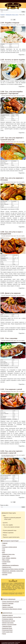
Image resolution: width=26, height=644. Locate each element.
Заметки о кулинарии (8, 607)
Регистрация (22, 1)
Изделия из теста (7, 567)
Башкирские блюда (7, 628)
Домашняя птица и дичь (11, 25)
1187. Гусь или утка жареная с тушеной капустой (12, 139)
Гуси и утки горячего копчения (8, 456)
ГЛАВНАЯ (5, 543)
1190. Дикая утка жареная (10, 293)
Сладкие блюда (6, 562)
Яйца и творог (6, 560)
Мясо (4, 553)
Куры (4, 516)
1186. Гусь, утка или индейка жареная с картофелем (11, 93)
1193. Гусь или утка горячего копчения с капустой (11, 452)
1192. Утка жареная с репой (11, 389)
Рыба (4, 551)
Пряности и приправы (8, 603)
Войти (15, 1)
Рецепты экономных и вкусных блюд (12, 617)
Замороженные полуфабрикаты (10, 565)
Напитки (4, 564)
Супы (4, 549)
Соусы (4, 545)
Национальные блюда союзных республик (13, 569)
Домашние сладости (8, 615)
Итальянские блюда (7, 630)
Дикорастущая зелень (8, 623)
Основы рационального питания (11, 602)
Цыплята (5, 523)
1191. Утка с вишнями (9, 338)
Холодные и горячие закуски (10, 547)
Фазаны (5, 535)
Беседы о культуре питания (9, 625)
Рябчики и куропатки (8, 533)
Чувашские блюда (7, 626)
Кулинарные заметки (8, 619)
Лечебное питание (7, 573)
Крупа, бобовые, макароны (9, 558)
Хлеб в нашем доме (7, 632)
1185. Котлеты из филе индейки (13, 60)
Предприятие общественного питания (12, 609)
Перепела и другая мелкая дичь (11, 537)
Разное (4, 634)
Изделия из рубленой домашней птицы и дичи (12, 518)
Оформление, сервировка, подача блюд (13, 571)
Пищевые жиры (6, 605)
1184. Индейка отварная (10, 23)
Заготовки (5, 575)
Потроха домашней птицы (10, 530)
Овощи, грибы (6, 556)
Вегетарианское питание (9, 621)
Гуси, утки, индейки (21, 25)
